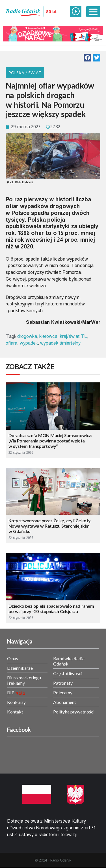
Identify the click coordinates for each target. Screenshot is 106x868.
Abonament (65, 702)
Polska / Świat (25, 73)
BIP (11, 692)
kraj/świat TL (73, 336)
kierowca (48, 336)
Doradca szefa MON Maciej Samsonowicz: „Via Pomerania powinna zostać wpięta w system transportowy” (50, 441)
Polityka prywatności (74, 712)
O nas (13, 658)
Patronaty (63, 683)
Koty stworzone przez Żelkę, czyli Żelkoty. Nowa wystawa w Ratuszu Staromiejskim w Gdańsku (50, 526)
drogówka (27, 336)
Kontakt (15, 712)
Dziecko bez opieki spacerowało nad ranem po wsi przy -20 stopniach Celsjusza (51, 609)
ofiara (11, 343)
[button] (87, 58)
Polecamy (63, 692)
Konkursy (16, 702)
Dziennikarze (20, 668)
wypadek (29, 343)
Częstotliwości (68, 673)
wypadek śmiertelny (60, 343)
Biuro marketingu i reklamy (24, 680)
